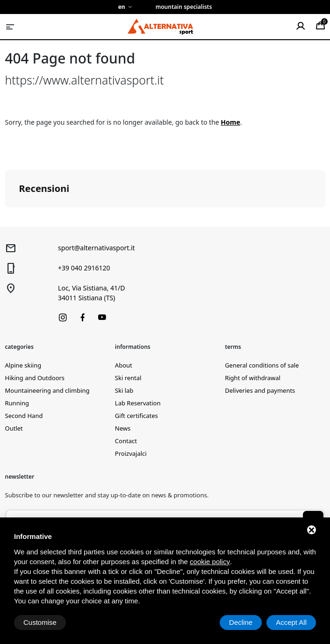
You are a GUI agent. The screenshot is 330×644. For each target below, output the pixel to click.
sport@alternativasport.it (97, 248)
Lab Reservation (138, 403)
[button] (7, 217)
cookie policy (210, 562)
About (124, 365)
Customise (40, 622)
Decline (241, 622)
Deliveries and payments (260, 390)
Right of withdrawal (253, 378)
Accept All (291, 622)
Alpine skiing (23, 365)
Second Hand (24, 416)
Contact (126, 441)
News (123, 428)
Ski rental (128, 378)
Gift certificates (136, 416)
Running (17, 403)
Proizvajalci (131, 453)
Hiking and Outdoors (35, 378)
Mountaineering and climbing (47, 390)
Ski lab (124, 390)
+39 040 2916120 (84, 268)
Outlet (14, 428)
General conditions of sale (262, 365)
